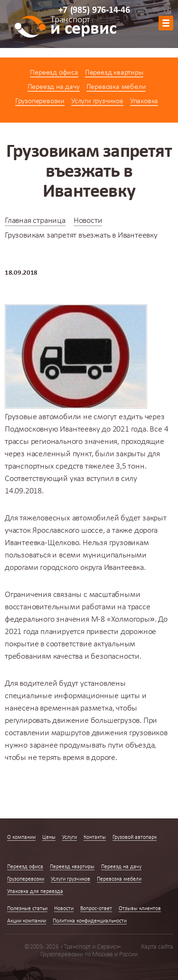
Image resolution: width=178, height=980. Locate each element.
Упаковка (144, 101)
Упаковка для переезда (35, 892)
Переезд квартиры (114, 73)
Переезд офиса (54, 73)
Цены (49, 837)
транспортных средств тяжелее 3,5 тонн (75, 466)
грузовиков (148, 733)
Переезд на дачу (54, 87)
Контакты (95, 837)
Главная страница (35, 221)
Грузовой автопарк (135, 837)
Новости (88, 221)
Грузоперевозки (40, 101)
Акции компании (27, 921)
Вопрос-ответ (96, 909)
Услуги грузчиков (97, 101)
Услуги (70, 837)
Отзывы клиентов (140, 909)
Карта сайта (157, 947)
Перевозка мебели (116, 87)
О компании (21, 837)
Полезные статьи (27, 909)
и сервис (83, 27)
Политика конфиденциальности (90, 921)
